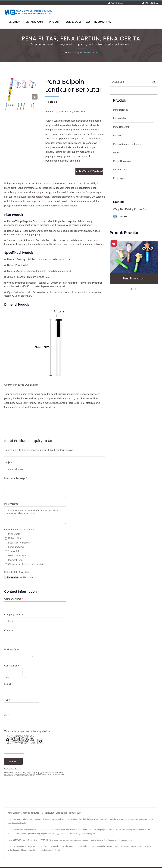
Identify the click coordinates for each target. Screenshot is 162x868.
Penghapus (119, 178)
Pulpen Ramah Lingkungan (128, 144)
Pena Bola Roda (76, 846)
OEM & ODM (73, 22)
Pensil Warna (124, 846)
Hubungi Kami (103, 22)
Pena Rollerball (121, 127)
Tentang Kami (35, 22)
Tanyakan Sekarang (89, 171)
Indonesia (152, 3)
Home (68, 52)
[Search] (125, 3)
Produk (56, 22)
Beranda (15, 22)
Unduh (120, 217)
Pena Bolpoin (90, 52)
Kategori (78, 52)
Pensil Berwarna (122, 161)
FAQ (87, 22)
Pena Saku (64, 846)
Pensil (116, 152)
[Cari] (109, 3)
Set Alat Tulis (120, 169)
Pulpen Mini (120, 118)
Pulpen (117, 135)
